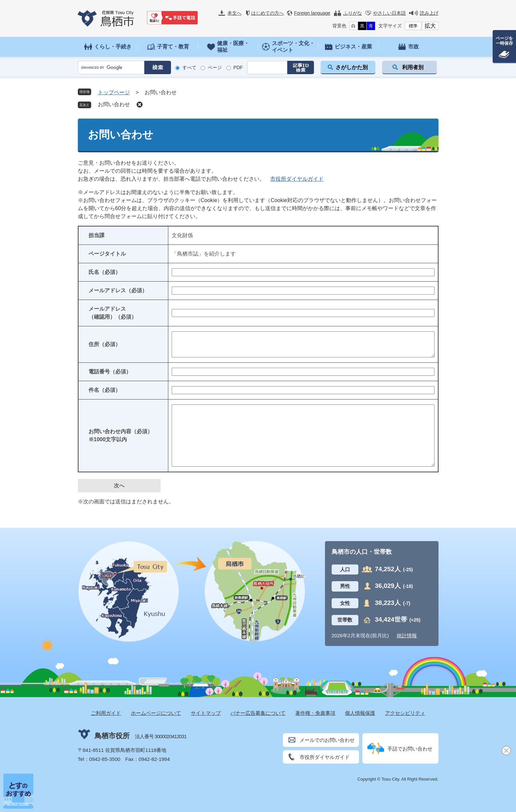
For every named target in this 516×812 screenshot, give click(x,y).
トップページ (114, 92)
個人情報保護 (360, 713)
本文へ (234, 13)
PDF (238, 67)
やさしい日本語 (389, 13)
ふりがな (353, 13)
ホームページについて (156, 713)
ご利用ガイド (106, 713)
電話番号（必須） (110, 372)
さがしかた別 (352, 67)
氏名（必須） (105, 272)
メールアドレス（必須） (118, 290)
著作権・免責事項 (315, 713)
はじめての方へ (268, 13)
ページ (215, 67)
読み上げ (429, 13)
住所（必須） (105, 344)
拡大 (430, 26)
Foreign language (312, 13)
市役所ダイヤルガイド (297, 179)
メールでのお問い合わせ (327, 740)
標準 (413, 26)
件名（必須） (105, 390)
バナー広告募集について (258, 713)
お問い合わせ (114, 104)
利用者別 (413, 67)
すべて (189, 67)
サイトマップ (206, 713)
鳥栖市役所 (112, 736)
